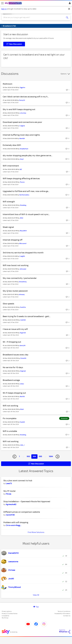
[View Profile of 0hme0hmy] (23, 282)
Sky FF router (10, 491)
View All (36, 595)
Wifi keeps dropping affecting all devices (21, 178)
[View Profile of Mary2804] (23, 231)
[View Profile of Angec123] (23, 333)
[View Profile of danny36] (22, 345)
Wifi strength (9, 202)
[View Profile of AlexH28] (22, 138)
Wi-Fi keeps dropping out (14, 393)
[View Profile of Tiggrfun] (22, 87)
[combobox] (33, 17)
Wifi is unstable (10, 431)
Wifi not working (10, 406)
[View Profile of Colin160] (23, 320)
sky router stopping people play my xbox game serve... (28, 155)
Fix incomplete (10, 418)
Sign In (69, 4)
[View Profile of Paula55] (22, 422)
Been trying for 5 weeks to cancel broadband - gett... (27, 316)
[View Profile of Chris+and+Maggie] (14, 525)
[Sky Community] (13, 3)
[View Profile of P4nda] (8, 494)
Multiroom (8, 84)
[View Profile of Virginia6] (23, 371)
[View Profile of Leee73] (9, 483)
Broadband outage (11, 380)
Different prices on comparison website (22, 512)
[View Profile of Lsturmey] (23, 113)
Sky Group (5, 618)
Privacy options (7, 611)
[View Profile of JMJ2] (21, 218)
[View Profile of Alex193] (22, 397)
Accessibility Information (62, 614)
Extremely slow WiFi (12, 145)
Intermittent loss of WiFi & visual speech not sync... (26, 214)
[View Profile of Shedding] (23, 205)
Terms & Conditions (64, 611)
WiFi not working (11, 441)
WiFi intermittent (11, 166)
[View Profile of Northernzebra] (24, 195)
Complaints (5, 616)
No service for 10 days (13, 367)
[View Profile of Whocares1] (23, 243)
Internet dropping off (13, 240)
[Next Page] (58, 457)
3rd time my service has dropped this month (23, 253)
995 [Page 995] (40, 456)
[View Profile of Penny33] (22, 100)
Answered (64, 418)
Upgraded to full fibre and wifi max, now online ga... (26, 191)
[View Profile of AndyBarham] (24, 149)
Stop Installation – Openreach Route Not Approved (27, 501)
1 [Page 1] (19, 456)
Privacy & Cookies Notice (10, 614)
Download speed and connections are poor (22, 122)
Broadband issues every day (16, 355)
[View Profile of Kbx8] (22, 409)
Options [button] (64, 74)
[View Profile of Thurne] (22, 182)
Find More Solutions (36, 532)
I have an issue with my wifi (15, 329)
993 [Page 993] (28, 456)
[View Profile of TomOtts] (23, 307)
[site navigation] (2, 3)
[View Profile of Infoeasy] (22, 294)
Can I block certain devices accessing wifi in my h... (26, 97)
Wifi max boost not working (16, 265)
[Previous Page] (14, 457)
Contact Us (67, 616)
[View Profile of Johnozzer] (23, 269)
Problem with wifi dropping (16, 522)
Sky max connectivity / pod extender (20, 278)
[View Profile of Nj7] (21, 169)
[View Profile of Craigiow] (22, 126)
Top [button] (37, 607)
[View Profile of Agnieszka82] (11, 504)
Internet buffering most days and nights (21, 135)
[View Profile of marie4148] (10, 515)
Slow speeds (8, 304)
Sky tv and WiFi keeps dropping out (19, 109)
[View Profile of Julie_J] (22, 445)
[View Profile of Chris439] (23, 358)
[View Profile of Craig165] (22, 256)
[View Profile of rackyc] (22, 384)
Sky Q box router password (15, 291)
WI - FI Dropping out (12, 342)
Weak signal (8, 227)
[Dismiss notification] (69, 9)
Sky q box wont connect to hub (18, 481)
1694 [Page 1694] (51, 456)
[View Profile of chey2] (22, 159)
